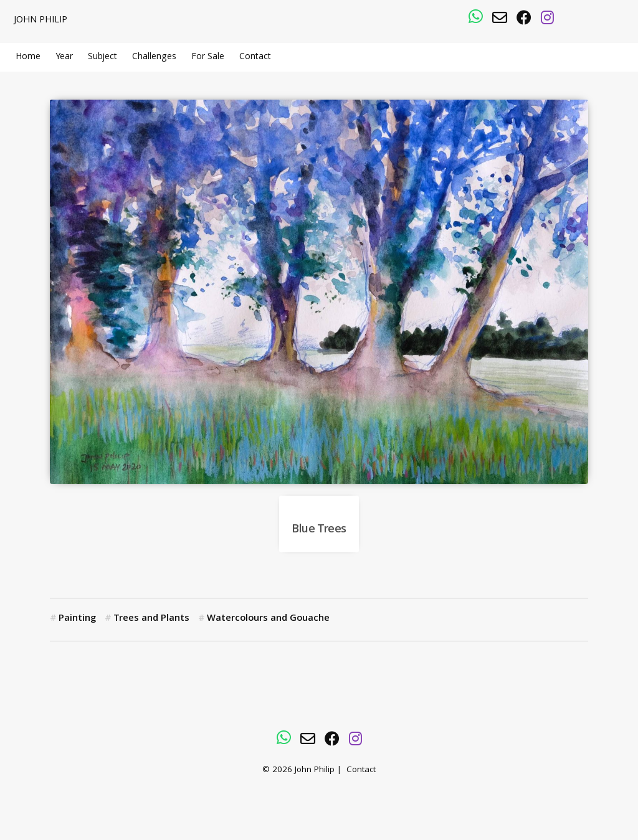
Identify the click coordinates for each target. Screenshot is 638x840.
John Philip (40, 21)
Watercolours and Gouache (268, 619)
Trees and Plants (151, 619)
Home (28, 57)
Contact (255, 57)
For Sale (208, 57)
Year (64, 57)
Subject (102, 57)
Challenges (154, 57)
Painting (77, 619)
